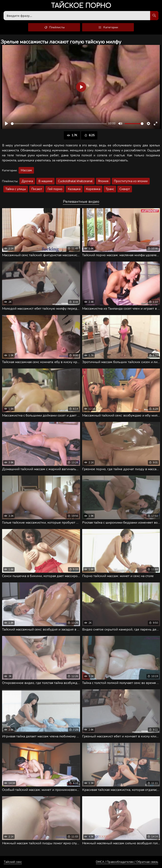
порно (81, 6)
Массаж (26, 170)
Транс (110, 189)
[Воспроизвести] (6, 124)
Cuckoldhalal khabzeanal (75, 181)
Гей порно (55, 189)
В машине (45, 181)
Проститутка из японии (131, 181)
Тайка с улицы (16, 189)
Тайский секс (13, 862)
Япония (103, 181)
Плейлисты (54, 27)
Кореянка (93, 189)
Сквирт (125, 189)
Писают (37, 189)
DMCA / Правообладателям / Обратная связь (127, 862)
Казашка (74, 189)
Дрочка (27, 181)
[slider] (59, 124)
